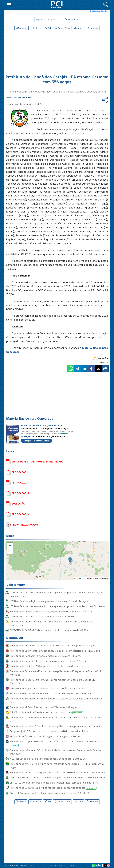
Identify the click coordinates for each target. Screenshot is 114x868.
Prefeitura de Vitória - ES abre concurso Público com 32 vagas (43, 707)
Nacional (21, 28)
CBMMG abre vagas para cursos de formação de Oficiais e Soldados (47, 688)
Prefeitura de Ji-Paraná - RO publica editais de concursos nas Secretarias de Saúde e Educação (56, 752)
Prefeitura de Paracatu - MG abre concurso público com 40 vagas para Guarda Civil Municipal (55, 673)
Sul (48, 28)
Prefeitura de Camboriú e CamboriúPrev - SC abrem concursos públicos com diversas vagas (56, 719)
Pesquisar (71, 19)
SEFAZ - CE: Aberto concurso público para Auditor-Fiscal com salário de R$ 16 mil (54, 783)
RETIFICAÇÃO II (20, 483)
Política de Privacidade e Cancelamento (21, 865)
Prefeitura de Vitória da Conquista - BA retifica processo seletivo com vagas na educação (58, 772)
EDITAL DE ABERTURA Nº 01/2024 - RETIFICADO (38, 462)
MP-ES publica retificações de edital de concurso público (47, 712)
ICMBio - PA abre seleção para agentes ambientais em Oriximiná (45, 616)
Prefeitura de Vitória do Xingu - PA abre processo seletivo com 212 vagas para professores (52, 623)
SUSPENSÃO (18, 504)
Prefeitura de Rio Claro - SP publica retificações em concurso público (53, 646)
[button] (9, 5)
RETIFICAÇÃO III (20, 493)
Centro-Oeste (62, 28)
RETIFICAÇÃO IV (21, 514)
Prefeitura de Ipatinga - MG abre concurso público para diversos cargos (49, 666)
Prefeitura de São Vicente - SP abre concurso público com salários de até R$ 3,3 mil (55, 651)
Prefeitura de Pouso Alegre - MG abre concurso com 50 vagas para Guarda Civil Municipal (53, 681)
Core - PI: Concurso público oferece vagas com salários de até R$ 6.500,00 (50, 793)
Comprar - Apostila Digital (36, 441)
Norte (78, 28)
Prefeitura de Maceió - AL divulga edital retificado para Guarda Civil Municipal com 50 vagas (57, 766)
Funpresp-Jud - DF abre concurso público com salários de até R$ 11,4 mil (50, 731)
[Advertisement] (34, 52)
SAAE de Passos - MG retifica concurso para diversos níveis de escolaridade (51, 693)
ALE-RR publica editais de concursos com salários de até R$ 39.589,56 (48, 759)
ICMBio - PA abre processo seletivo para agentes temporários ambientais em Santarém (57, 606)
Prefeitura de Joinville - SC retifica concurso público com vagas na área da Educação (56, 726)
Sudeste (35, 28)
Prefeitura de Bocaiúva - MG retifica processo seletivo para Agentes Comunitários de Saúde (56, 700)
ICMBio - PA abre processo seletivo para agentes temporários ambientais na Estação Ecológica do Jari (56, 594)
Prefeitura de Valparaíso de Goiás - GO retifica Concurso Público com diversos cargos (56, 743)
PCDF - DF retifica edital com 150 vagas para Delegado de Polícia (45, 736)
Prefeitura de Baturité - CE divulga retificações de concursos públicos (53, 788)
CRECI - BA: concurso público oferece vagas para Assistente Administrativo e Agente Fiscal (59, 778)
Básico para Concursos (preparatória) (42, 426)
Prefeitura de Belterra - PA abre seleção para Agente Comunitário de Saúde (51, 611)
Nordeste (92, 28)
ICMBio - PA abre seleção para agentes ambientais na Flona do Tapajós (49, 601)
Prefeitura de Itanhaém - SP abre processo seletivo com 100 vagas (46, 656)
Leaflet (77, 578)
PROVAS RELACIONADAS (25, 525)
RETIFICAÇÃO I (20, 472)
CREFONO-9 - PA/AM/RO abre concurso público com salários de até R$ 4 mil (51, 630)
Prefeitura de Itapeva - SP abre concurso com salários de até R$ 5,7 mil (48, 661)
